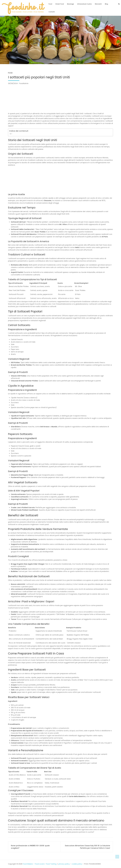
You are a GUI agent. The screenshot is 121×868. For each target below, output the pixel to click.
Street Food (60, 4)
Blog (106, 4)
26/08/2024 (13, 83)
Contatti (52, 12)
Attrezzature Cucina (84, 4)
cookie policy (77, 864)
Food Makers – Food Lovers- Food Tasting (40, 864)
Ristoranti (98, 4)
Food (50, 4)
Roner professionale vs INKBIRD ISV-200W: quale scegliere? (30, 847)
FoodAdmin (24, 83)
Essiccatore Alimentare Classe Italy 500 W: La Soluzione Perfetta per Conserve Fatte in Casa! (88, 847)
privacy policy (64, 864)
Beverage (71, 4)
